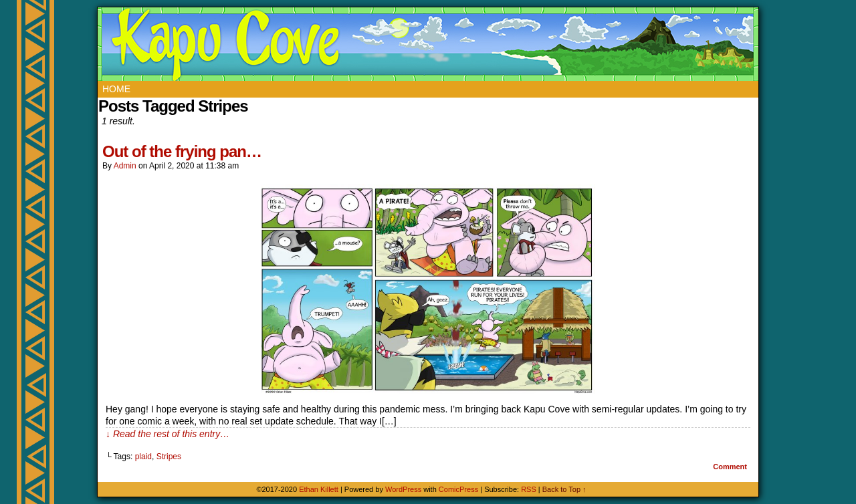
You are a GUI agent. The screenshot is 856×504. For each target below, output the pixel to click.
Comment (730, 467)
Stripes (169, 457)
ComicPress (458, 489)
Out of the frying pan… (182, 151)
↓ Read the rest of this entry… (168, 434)
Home (116, 89)
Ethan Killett (320, 489)
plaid (143, 457)
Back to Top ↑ (564, 489)
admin (125, 166)
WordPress (403, 489)
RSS (529, 489)
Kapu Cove (430, 44)
